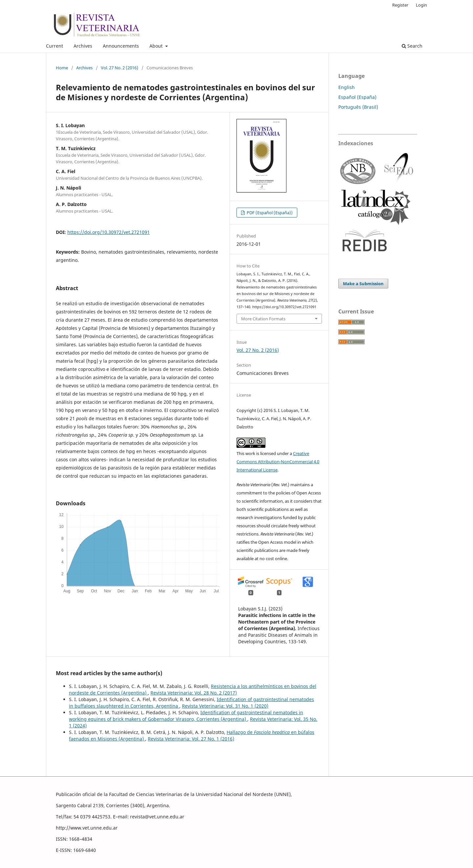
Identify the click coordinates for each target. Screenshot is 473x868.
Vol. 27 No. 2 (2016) (120, 68)
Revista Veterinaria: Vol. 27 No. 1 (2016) (191, 739)
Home (62, 68)
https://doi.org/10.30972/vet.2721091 (109, 232)
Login (421, 5)
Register (400, 5)
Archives (83, 46)
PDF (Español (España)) (269, 213)
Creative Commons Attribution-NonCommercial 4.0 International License (278, 462)
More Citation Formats (263, 319)
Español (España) (357, 97)
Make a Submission (363, 284)
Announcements (121, 46)
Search (412, 46)
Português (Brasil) (358, 107)
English (347, 87)
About (157, 46)
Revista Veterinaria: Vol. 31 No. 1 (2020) (225, 706)
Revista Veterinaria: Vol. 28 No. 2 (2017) (194, 693)
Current (55, 46)
